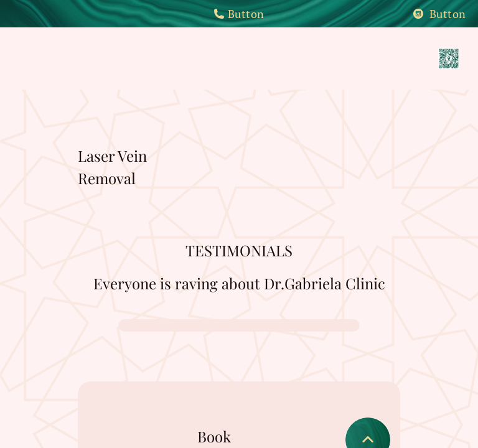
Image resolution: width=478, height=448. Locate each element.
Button (239, 14)
